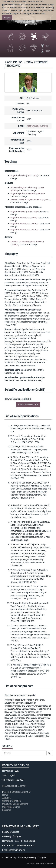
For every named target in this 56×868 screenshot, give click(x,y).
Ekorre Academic (46, 863)
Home (5, 795)
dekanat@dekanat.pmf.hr (14, 786)
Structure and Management (15, 804)
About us (7, 798)
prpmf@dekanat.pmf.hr (19, 792)
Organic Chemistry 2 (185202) (24, 230)
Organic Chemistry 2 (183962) (24, 224)
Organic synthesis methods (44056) (27, 193)
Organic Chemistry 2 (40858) (24, 218)
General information (11, 801)
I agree (7, 18)
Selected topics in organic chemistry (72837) (31, 199)
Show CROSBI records (28, 405)
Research (7, 810)
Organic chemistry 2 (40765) (24, 212)
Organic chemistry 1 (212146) (24, 175)
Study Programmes (11, 807)
